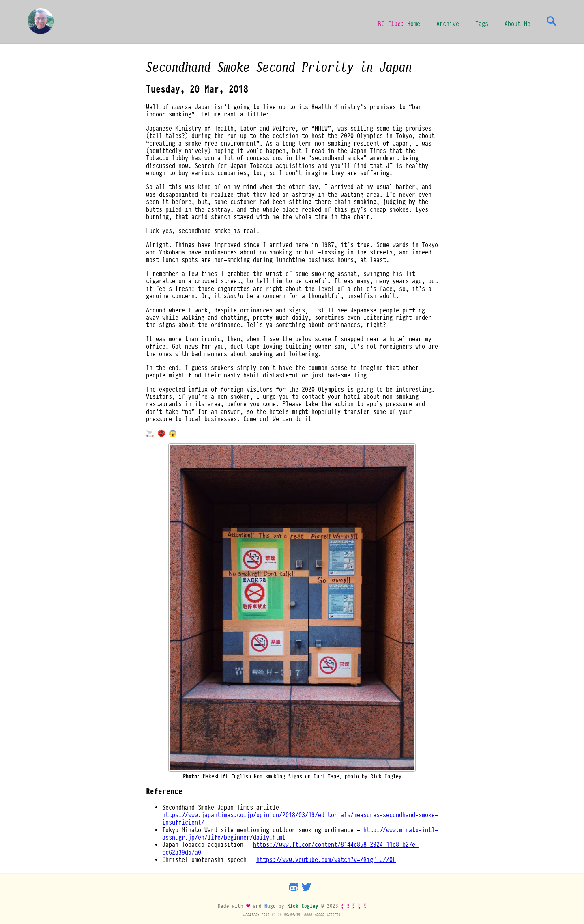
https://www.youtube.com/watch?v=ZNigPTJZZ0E (326, 859)
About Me (517, 24)
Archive (448, 24)
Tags (482, 24)
